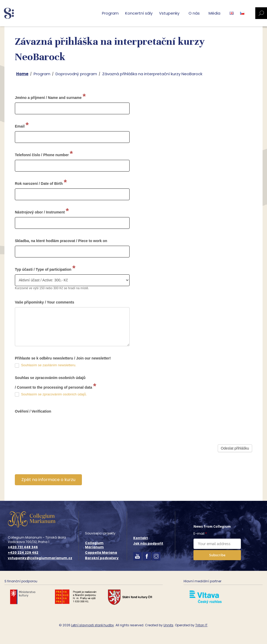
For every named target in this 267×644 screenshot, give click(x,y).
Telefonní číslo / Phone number (44, 153)
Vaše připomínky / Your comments (44, 302)
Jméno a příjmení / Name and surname (50, 96)
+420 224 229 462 (23, 553)
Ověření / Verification (33, 411)
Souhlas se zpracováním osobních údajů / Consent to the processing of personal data (56, 383)
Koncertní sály (139, 13)
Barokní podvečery (102, 558)
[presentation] (54, 462)
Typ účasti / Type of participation (45, 268)
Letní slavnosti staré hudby (93, 625)
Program (110, 13)
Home (22, 74)
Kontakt (141, 538)
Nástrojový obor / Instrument (42, 211)
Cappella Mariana (101, 553)
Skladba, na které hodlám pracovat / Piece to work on (61, 241)
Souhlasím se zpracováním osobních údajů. (54, 394)
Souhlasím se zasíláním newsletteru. (49, 365)
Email (22, 125)
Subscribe (217, 555)
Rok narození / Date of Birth (41, 182)
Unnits (168, 625)
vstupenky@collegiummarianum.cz (40, 558)
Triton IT (201, 625)
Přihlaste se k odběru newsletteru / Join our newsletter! (63, 358)
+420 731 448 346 (23, 547)
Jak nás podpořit (148, 543)
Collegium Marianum (94, 545)
